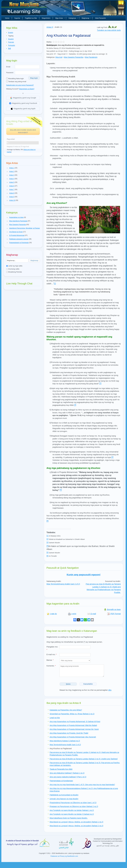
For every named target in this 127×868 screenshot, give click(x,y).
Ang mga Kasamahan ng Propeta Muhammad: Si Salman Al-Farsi (75, 722)
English (11, 33)
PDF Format (114, 614)
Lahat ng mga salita (14, 266)
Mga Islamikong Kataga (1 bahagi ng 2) (65, 741)
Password (10, 73)
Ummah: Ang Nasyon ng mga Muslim (64, 799)
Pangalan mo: (52, 648)
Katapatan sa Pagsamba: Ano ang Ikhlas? (66, 710)
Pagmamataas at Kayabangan (61, 781)
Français (11, 42)
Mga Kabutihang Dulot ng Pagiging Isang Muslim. (69, 818)
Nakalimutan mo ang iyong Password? (20, 85)
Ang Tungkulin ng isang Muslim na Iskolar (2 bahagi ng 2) (72, 814)
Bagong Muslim (24, 9)
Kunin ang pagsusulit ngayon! (84, 575)
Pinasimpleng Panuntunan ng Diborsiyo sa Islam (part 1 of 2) (73, 803)
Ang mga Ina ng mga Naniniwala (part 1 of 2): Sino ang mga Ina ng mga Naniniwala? (82, 785)
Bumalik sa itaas (112, 609)
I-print (72, 614)
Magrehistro (46, 18)
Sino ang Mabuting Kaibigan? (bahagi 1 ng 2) (67, 773)
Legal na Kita (55, 718)
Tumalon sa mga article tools (109, 30)
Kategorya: (51, 57)
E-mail (92, 614)
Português (12, 45)
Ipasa (68, 684)
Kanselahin (88, 684)
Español (11, 39)
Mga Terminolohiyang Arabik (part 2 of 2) (63, 584)
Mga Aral (59, 57)
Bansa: (50, 660)
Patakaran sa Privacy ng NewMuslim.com (64, 856)
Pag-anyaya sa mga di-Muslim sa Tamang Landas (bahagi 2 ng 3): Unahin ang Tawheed (84, 759)
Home (7, 18)
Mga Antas (60, 18)
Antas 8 (50, 27)
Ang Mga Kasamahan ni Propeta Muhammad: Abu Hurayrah (73, 737)
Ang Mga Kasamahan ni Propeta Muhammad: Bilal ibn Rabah (73, 725)
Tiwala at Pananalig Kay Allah (61, 769)
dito (110, 690)
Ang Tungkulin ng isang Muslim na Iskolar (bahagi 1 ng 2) (72, 810)
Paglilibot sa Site (31, 18)
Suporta (17, 18)
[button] (7, 168)
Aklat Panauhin (100, 18)
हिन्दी (9, 49)
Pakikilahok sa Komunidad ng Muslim (64, 795)
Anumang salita (13, 269)
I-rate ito (52, 614)
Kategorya (73, 18)
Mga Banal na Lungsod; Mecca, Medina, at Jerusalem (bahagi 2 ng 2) (76, 826)
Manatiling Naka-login (15, 79)
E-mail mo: (52, 654)
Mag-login (34, 78)
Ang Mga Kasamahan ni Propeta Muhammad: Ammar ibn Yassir (74, 729)
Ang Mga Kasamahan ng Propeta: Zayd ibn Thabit (69, 733)
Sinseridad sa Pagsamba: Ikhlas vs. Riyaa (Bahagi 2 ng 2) (72, 714)
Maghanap (87, 18)
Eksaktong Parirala (14, 272)
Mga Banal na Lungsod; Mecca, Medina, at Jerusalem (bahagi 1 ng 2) (76, 822)
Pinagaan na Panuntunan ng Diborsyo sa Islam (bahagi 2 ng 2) (74, 806)
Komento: (51, 666)
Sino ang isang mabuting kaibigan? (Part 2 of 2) (68, 777)
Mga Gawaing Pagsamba (73, 57)
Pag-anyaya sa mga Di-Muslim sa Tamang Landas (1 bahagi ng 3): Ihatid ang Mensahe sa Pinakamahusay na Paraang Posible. (103, 588)
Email (8, 67)
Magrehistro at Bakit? (27, 89)
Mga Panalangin (91, 57)
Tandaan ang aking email (16, 82)
